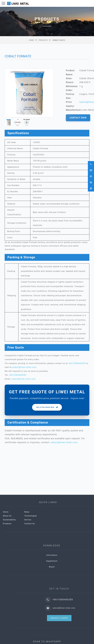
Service (58, 520)
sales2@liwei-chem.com (24, 367)
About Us (37, 516)
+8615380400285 (77, 363)
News (57, 512)
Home (31, 40)
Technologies (61, 516)
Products (43, 40)
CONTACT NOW (78, 118)
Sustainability (39, 520)
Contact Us (60, 524)
